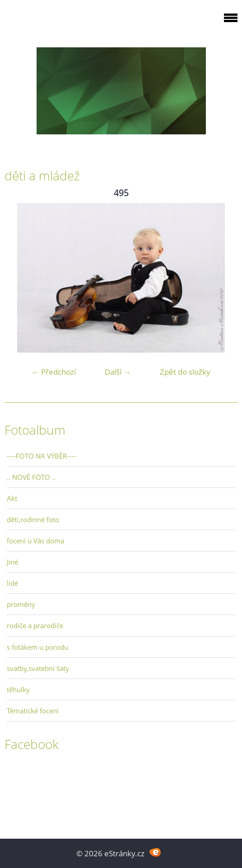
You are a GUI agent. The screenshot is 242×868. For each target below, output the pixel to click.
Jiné (12, 562)
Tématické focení (33, 711)
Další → (118, 372)
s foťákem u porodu (37, 647)
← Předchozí (54, 372)
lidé (12, 583)
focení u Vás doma (35, 541)
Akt (12, 498)
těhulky (18, 689)
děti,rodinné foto (33, 519)
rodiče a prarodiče (35, 625)
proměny (21, 604)
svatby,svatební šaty (38, 668)
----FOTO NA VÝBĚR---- (41, 456)
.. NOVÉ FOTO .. (31, 477)
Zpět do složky (185, 372)
